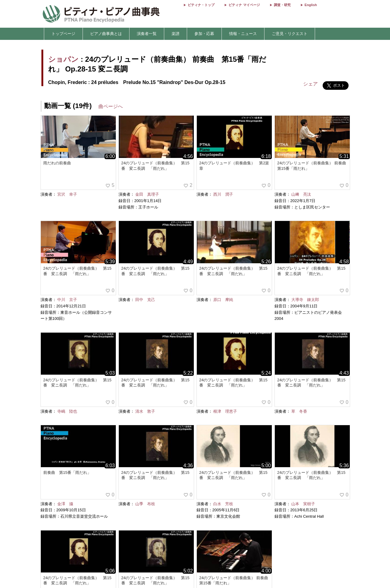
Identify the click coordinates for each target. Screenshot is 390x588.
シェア (310, 84)
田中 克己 (145, 300)
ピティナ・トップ (201, 5)
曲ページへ (111, 106)
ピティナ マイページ (244, 5)
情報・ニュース (243, 34)
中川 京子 (67, 300)
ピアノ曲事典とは (106, 34)
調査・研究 (282, 5)
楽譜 (175, 34)
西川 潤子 (223, 194)
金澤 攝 (65, 504)
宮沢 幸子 (67, 194)
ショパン (63, 59)
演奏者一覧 (147, 34)
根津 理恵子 (225, 411)
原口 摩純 (223, 300)
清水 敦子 (145, 411)
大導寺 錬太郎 (305, 300)
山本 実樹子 (303, 504)
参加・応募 (204, 34)
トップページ (63, 34)
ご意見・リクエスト (290, 34)
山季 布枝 (145, 504)
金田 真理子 (147, 194)
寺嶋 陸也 (67, 411)
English (311, 5)
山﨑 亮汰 (301, 194)
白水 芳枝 (223, 504)
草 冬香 (299, 411)
